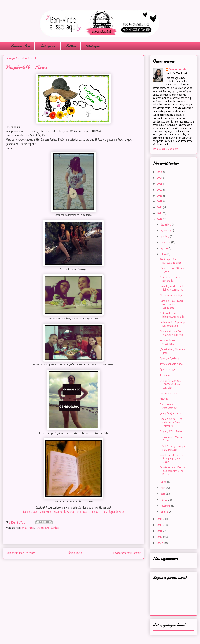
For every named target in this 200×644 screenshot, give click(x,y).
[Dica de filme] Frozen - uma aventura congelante (173, 305)
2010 (160, 537)
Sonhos (55, 528)
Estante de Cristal (64, 512)
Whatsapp (92, 46)
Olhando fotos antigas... (172, 295)
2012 (160, 525)
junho (164, 482)
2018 (160, 196)
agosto (164, 249)
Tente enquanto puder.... (172, 364)
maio (163, 488)
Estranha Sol (20, 46)
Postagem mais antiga (127, 553)
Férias (24, 528)
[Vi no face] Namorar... (171, 414)
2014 (160, 220)
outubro (165, 237)
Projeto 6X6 (43, 528)
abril (163, 494)
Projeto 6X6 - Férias (171, 432)
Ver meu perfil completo (165, 149)
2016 (160, 208)
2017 (160, 202)
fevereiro (166, 506)
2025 (160, 172)
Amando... (164, 399)
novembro (166, 231)
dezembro (166, 225)
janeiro (165, 512)
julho (163, 255)
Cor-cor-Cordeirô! (170, 359)
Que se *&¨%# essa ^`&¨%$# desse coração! (170, 385)
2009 (160, 543)
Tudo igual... (166, 376)
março (164, 500)
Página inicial (75, 553)
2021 (160, 184)
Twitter (70, 46)
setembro (166, 243)
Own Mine (46, 512)
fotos (31, 528)
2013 (160, 519)
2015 (160, 214)
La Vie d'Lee (30, 512)
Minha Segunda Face (112, 512)
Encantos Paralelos (88, 512)
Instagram (47, 46)
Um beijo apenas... (169, 393)
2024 (160, 178)
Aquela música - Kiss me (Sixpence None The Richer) (172, 471)
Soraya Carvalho (178, 70)
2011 (160, 531)
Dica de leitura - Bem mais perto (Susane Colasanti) (171, 423)
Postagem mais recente (21, 553)
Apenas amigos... (168, 370)
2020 (160, 190)
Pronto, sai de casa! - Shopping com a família (171, 459)
